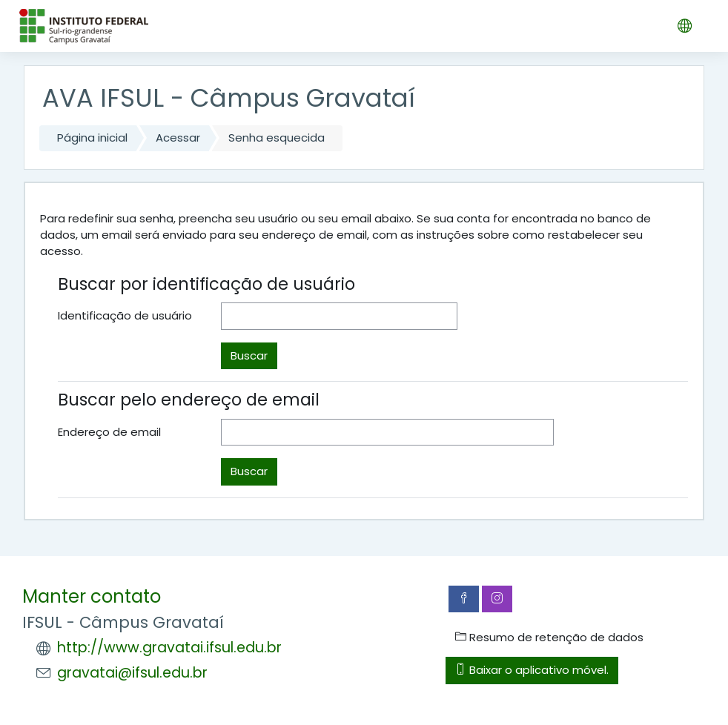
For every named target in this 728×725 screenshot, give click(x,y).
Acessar (178, 138)
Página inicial (92, 138)
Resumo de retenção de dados (549, 637)
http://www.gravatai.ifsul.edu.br (169, 648)
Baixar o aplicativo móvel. (532, 670)
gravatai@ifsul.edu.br (132, 673)
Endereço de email (109, 432)
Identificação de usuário (125, 315)
